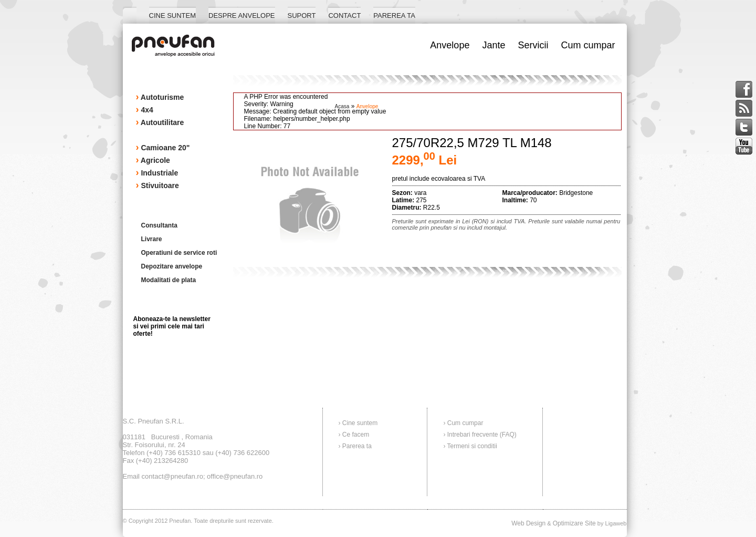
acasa (342, 106)
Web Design (528, 523)
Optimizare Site (574, 523)
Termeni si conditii (472, 446)
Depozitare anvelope (172, 266)
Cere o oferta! (579, 283)
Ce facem (356, 435)
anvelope (367, 106)
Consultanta (159, 225)
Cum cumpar (465, 423)
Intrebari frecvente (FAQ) (482, 435)
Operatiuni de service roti (179, 253)
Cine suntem (360, 423)
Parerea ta (357, 446)
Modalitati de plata (169, 280)
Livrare (152, 239)
